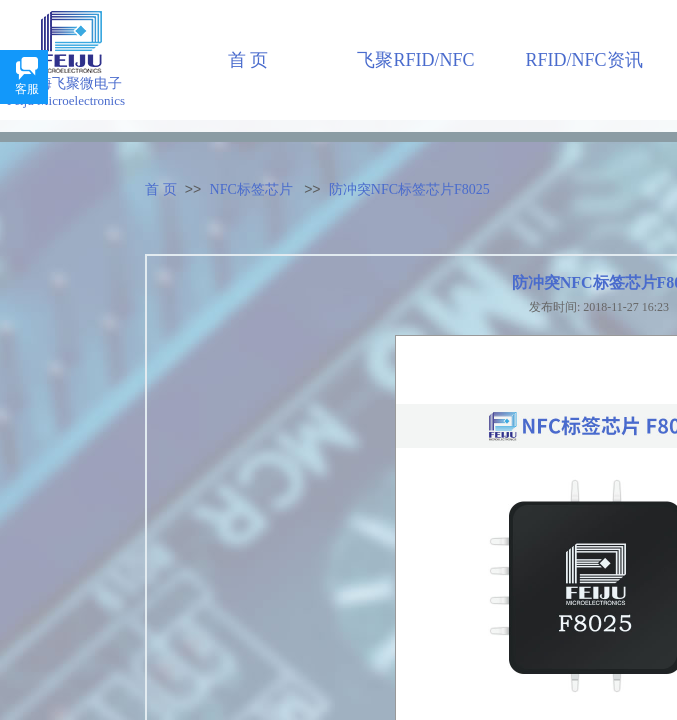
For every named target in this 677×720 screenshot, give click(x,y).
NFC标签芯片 (251, 189)
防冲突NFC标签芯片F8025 (409, 189)
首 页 (161, 189)
